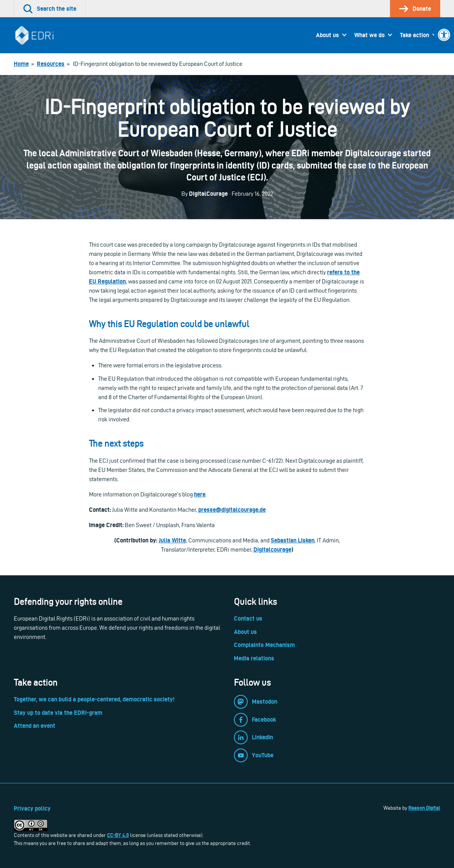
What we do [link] (369, 35)
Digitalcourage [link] (272, 549)
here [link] (200, 494)
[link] (444, 35)
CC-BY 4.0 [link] (118, 835)
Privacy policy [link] (32, 808)
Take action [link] (415, 35)
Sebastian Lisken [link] (293, 540)
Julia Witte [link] (172, 540)
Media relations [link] (254, 658)
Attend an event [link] (35, 726)
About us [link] (327, 35)
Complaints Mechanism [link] (264, 645)
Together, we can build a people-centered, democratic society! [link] (94, 699)
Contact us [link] (248, 618)
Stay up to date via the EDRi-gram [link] (58, 713)
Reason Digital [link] (424, 808)
